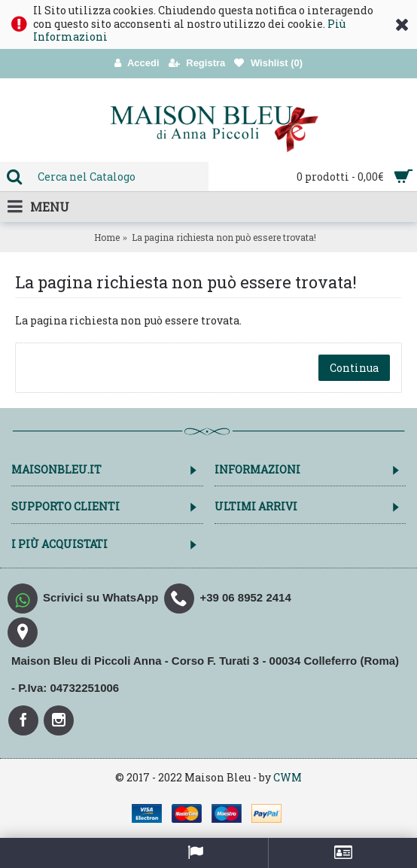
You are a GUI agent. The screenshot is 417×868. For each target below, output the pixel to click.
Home (107, 237)
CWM (288, 777)
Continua (354, 368)
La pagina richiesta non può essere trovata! (224, 237)
